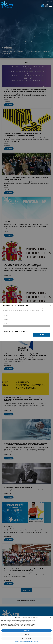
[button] (51, 618)
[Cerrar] (51, 306)
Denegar (26, 635)
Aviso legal (36, 642)
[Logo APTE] (7, 5)
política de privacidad (22, 331)
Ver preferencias (27, 638)
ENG (51, 2)
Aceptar (26, 631)
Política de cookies (19, 642)
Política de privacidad (28, 642)
